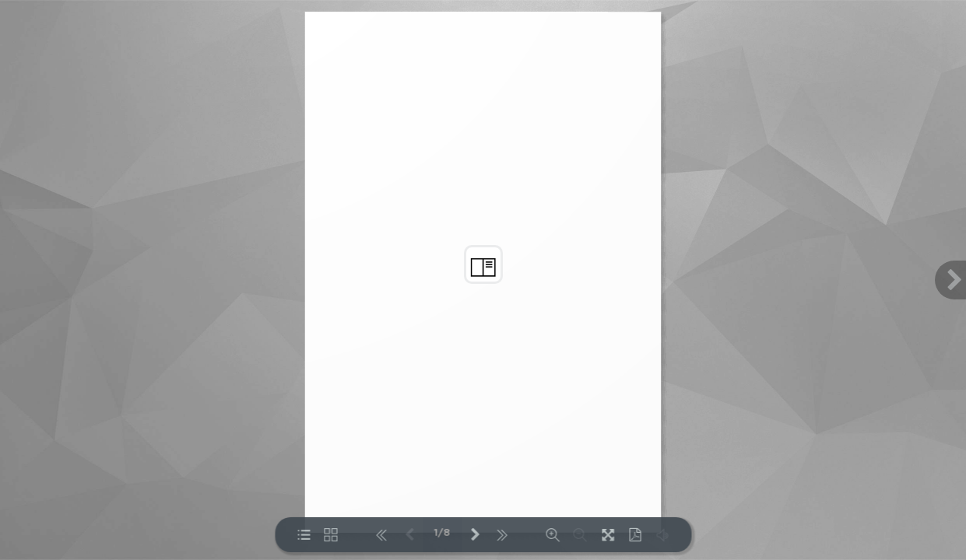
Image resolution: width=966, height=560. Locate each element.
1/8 (443, 533)
